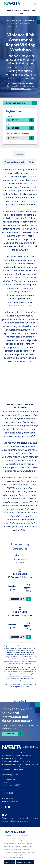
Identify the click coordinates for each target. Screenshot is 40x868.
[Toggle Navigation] (35, 5)
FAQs (18, 775)
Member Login (8, 775)
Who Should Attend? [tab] (14, 162)
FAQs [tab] (31, 162)
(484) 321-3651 (7, 793)
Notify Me (13, 138)
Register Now (18, 599)
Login (9, 10)
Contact (32, 10)
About (21, 14)
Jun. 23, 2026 (13, 120)
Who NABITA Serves (19, 10)
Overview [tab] (19, 154)
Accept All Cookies (25, 862)
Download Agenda (15, 103)
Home (9, 21)
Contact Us (10, 734)
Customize (9, 862)
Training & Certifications (23, 21)
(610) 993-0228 (8, 799)
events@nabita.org (12, 678)
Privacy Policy (21, 855)
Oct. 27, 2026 (13, 128)
